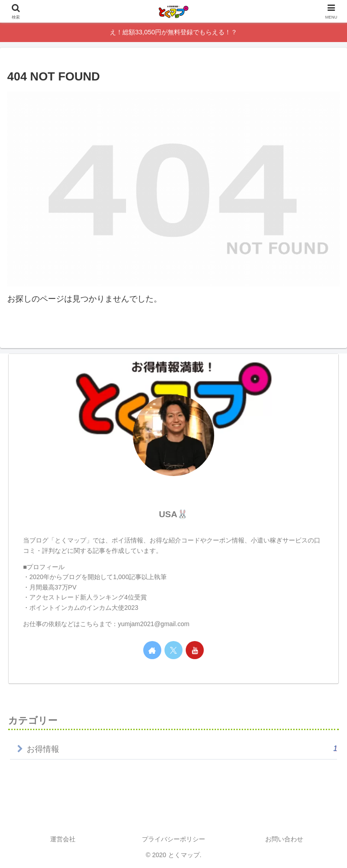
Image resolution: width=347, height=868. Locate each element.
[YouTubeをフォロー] (195, 650)
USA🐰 (174, 514)
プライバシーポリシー (173, 839)
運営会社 (63, 839)
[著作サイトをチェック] (152, 650)
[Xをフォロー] (173, 650)
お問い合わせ (284, 839)
